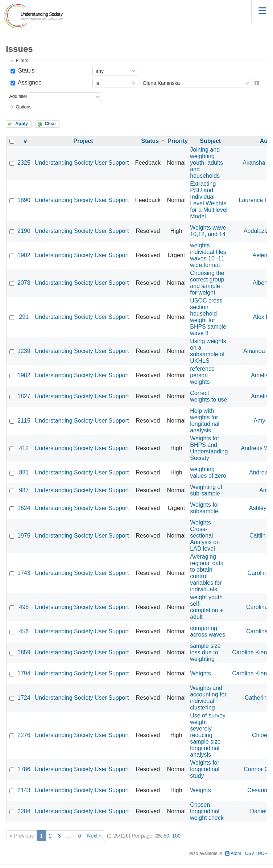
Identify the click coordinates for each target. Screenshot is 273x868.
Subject (210, 141)
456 (24, 631)
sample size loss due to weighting (205, 652)
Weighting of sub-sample (206, 490)
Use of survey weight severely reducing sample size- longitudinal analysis (208, 735)
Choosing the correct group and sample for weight (207, 283)
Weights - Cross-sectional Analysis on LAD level (205, 536)
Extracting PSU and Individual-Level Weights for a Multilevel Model (209, 200)
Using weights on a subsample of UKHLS (208, 351)
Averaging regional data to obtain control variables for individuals (207, 573)
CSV (250, 853)
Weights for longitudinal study (205, 769)
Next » (94, 836)
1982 (24, 375)
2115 (24, 421)
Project (83, 141)
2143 (24, 790)
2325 (24, 163)
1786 (24, 769)
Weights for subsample (205, 508)
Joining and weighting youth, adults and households (206, 163)
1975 (24, 536)
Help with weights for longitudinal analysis (205, 421)
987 (24, 490)
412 (24, 448)
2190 (24, 231)
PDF (263, 853)
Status (25, 71)
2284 (24, 811)
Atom (236, 853)
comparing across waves (208, 631)
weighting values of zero (208, 472)
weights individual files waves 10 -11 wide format (208, 255)
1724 (24, 698)
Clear (50, 124)
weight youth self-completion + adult (206, 607)
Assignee (29, 83)
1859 (24, 652)
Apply (22, 124)
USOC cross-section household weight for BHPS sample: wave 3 (209, 317)
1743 (24, 573)
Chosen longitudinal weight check (207, 811)
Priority (178, 141)
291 (24, 317)
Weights (200, 673)
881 (24, 472)
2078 (24, 283)
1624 (24, 508)
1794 (24, 673)
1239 (24, 351)
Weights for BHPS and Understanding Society (209, 448)
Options (23, 107)
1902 (24, 255)
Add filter (18, 96)
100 (176, 836)
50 (166, 836)
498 (24, 607)
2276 (24, 735)
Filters (22, 61)
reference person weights (202, 375)
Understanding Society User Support (82, 163)
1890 (24, 200)
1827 (24, 396)
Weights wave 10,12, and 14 (208, 231)
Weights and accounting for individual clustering (208, 698)
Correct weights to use (208, 396)
